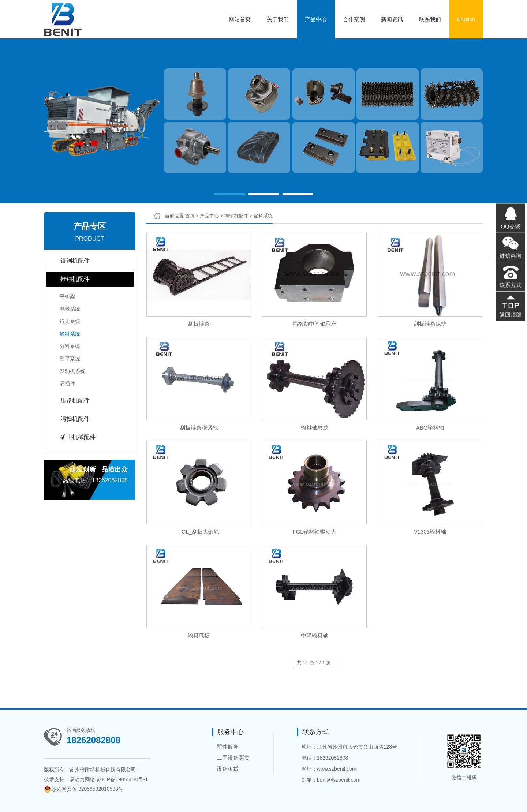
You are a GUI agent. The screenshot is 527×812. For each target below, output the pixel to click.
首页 (190, 216)
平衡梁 (67, 296)
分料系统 (70, 346)
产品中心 (316, 19)
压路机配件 (75, 401)
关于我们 (278, 19)
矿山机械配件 (78, 437)
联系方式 (509, 281)
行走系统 (70, 321)
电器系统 (70, 309)
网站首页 (240, 19)
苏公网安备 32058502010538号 (84, 789)
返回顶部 (509, 306)
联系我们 (430, 19)
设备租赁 (228, 769)
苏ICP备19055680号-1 (122, 779)
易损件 (67, 383)
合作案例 (354, 19)
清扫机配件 (75, 419)
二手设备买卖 (233, 758)
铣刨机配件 (75, 261)
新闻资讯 (392, 19)
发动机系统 (72, 371)
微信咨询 (509, 257)
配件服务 (228, 747)
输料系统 (70, 334)
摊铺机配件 (75, 279)
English (466, 19)
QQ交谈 (510, 232)
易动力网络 (82, 779)
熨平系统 (70, 359)
